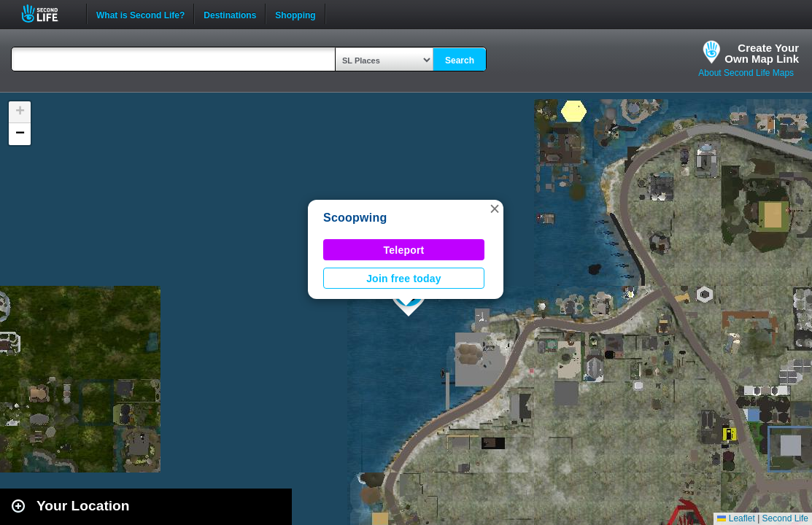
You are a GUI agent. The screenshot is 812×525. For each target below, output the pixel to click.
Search (460, 61)
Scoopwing (355, 218)
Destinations (230, 14)
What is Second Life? (140, 14)
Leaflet (736, 518)
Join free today (404, 279)
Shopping (295, 14)
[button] (495, 209)
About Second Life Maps (746, 73)
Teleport (404, 250)
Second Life (48, 13)
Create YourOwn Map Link (762, 53)
